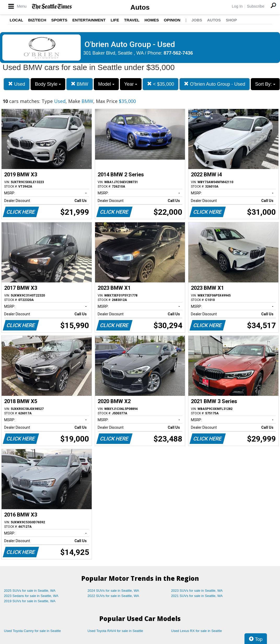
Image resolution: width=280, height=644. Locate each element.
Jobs (197, 20)
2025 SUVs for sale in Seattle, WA (30, 591)
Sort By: (265, 84)
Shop (231, 20)
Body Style (48, 84)
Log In (237, 6)
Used (17, 84)
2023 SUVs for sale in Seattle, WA (197, 591)
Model (106, 84)
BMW (80, 84)
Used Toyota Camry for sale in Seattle (32, 631)
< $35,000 (161, 84)
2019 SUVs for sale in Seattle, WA (30, 601)
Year (131, 84)
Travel (132, 20)
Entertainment (89, 20)
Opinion (172, 20)
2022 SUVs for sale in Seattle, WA (113, 596)
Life (115, 20)
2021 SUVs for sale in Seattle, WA (197, 596)
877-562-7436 (178, 53)
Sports (59, 20)
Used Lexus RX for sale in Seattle (196, 631)
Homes (152, 20)
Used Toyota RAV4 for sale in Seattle (115, 631)
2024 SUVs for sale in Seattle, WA (113, 591)
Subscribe (256, 6)
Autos (140, 7)
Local (16, 20)
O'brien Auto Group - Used (215, 84)
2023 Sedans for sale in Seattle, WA (31, 596)
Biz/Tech (37, 20)
